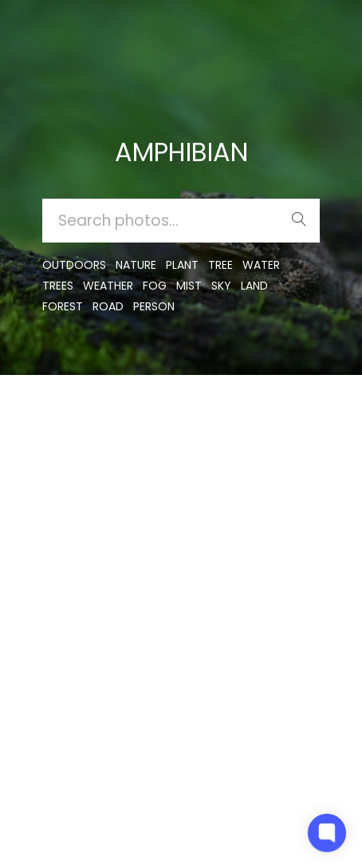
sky (221, 286)
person (154, 306)
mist (189, 286)
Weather (108, 286)
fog (155, 286)
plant (182, 265)
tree (220, 265)
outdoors (74, 265)
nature (136, 265)
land (254, 286)
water (261, 265)
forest (63, 306)
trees (58, 286)
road (108, 306)
